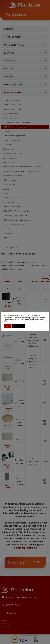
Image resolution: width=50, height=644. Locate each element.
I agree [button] (8, 326)
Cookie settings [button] (18, 326)
